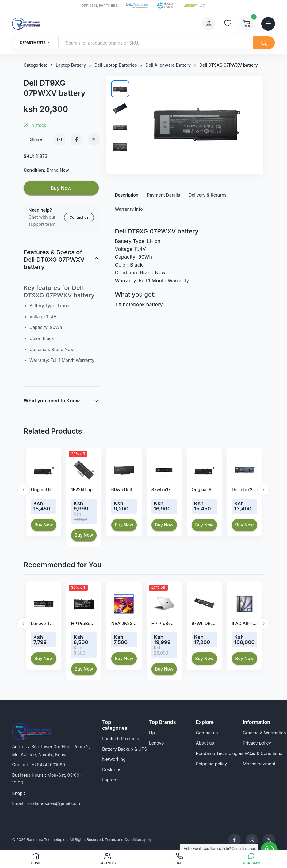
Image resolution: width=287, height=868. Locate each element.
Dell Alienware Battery (168, 65)
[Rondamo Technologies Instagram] (252, 840)
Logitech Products (121, 739)
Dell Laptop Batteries (116, 65)
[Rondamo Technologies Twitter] (269, 840)
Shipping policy (211, 764)
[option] (44, 492)
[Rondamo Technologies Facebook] (235, 840)
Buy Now (61, 188)
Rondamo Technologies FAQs (226, 753)
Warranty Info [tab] (129, 209)
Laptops (110, 780)
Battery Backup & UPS (124, 749)
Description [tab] (126, 195)
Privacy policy (257, 743)
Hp (152, 733)
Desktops (112, 770)
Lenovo (156, 743)
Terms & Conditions (263, 753)
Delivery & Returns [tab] (208, 195)
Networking (114, 759)
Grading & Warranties (264, 733)
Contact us (79, 217)
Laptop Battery (71, 65)
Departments (35, 43)
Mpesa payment (259, 764)
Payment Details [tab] (163, 195)
